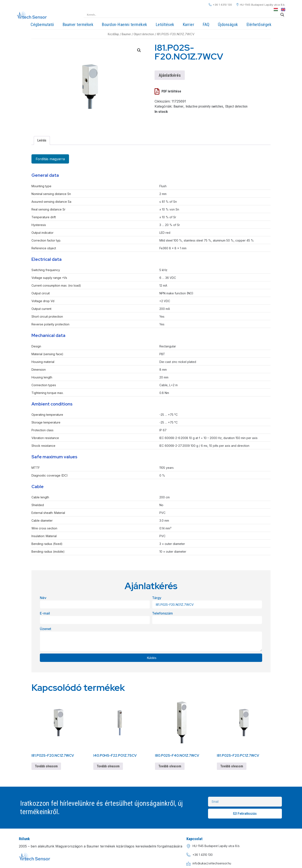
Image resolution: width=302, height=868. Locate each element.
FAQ (206, 25)
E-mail (45, 613)
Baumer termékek (78, 25)
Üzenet (46, 629)
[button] (139, 50)
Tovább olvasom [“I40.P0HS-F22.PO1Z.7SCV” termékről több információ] (108, 766)
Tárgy (157, 598)
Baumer (126, 34)
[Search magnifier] (282, 15)
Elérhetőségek (259, 25)
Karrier (189, 25)
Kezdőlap (113, 34)
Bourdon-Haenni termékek (124, 25)
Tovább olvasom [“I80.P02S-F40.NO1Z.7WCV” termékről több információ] (170, 766)
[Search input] (183, 15)
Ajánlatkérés (170, 75)
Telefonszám (162, 613)
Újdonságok (228, 25)
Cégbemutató (42, 25)
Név (43, 598)
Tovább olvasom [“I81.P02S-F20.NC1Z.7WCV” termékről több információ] (46, 766)
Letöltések (165, 25)
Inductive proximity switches (204, 106)
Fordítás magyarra (50, 159)
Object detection (144, 34)
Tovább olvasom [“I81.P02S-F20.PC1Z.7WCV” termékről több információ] (232, 766)
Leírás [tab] (42, 140)
